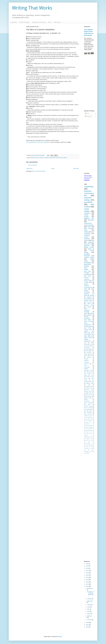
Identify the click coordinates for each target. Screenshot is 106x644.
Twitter (86, 232)
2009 (87, 623)
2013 (87, 580)
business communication (89, 193)
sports (89, 404)
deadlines (86, 361)
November (90, 588)
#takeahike (86, 416)
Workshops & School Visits (39, 22)
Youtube (92, 356)
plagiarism (86, 398)
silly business (88, 374)
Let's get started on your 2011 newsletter (38, 142)
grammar (87, 246)
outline (93, 437)
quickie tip (89, 439)
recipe (89, 442)
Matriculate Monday (87, 265)
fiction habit (88, 427)
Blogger (60, 637)
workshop (92, 445)
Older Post (76, 168)
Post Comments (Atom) (39, 171)
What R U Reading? (24, 22)
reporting (92, 296)
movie (91, 434)
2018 (87, 568)
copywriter (91, 220)
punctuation (87, 401)
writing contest (89, 247)
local (93, 430)
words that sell (88, 414)
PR (85, 326)
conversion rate (88, 422)
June (89, 607)
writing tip (91, 249)
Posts (87, 113)
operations (89, 352)
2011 (87, 584)
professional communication (56, 158)
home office (91, 393)
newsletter (47, 158)
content (86, 217)
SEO (85, 343)
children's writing (89, 305)
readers (86, 317)
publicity (65, 158)
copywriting (89, 187)
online (86, 313)
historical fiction (87, 430)
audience (89, 357)
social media (87, 210)
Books (50, 22)
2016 (87, 573)
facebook (87, 239)
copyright (86, 387)
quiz (85, 274)
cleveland (92, 419)
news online (89, 395)
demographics (87, 424)
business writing (88, 199)
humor (93, 351)
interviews (86, 364)
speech (86, 354)
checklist (86, 419)
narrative (86, 435)
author (86, 240)
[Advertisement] (89, 83)
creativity (86, 359)
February (90, 616)
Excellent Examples (87, 255)
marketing (87, 213)
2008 (87, 625)
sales (90, 274)
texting (86, 375)
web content (89, 206)
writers (86, 269)
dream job (89, 388)
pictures (86, 396)
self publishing (88, 299)
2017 (87, 571)
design (85, 426)
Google (86, 356)
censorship (91, 382)
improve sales (88, 330)
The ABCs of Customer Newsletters (90, 594)
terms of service (88, 408)
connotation (89, 421)
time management (88, 409)
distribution (92, 426)
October (89, 599)
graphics (90, 429)
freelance (86, 281)
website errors (88, 300)
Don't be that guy (89, 302)
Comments (89, 116)
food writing (87, 346)
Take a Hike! (57, 22)
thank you (86, 445)
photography (87, 367)
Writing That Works (32, 8)
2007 (87, 627)
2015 (87, 575)
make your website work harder (89, 334)
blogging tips (89, 218)
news (86, 268)
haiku (93, 349)
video (91, 411)
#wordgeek (87, 263)
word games (88, 320)
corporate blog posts (89, 243)
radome (92, 440)
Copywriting (14, 22)
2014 (87, 577)
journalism (88, 202)
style (91, 354)
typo (85, 411)
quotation (86, 440)
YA (85, 417)
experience (87, 362)
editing (86, 284)
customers (41, 158)
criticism (92, 387)
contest (89, 307)
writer (89, 227)
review (91, 372)
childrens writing (90, 383)
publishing (89, 315)
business (86, 278)
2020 (87, 564)
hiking (87, 351)
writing (86, 215)
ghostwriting (87, 349)
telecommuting (87, 443)
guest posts (87, 271)
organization (87, 437)
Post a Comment (32, 165)
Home (53, 168)
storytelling (87, 318)
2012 (87, 582)
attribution (90, 417)
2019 (87, 566)
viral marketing (88, 413)
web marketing (89, 233)
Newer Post (29, 168)
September (90, 601)
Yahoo (89, 304)
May (88, 609)
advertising (87, 292)
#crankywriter (87, 325)
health (86, 289)
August (89, 605)
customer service (34, 158)
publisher (86, 369)
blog (93, 240)
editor (86, 308)
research (89, 297)
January (89, 620)
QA (92, 416)
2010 (87, 586)
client (89, 385)
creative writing (89, 257)
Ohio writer (87, 276)
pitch (91, 396)
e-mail (91, 344)
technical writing (88, 406)
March (89, 614)
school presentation (89, 403)
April (89, 611)
